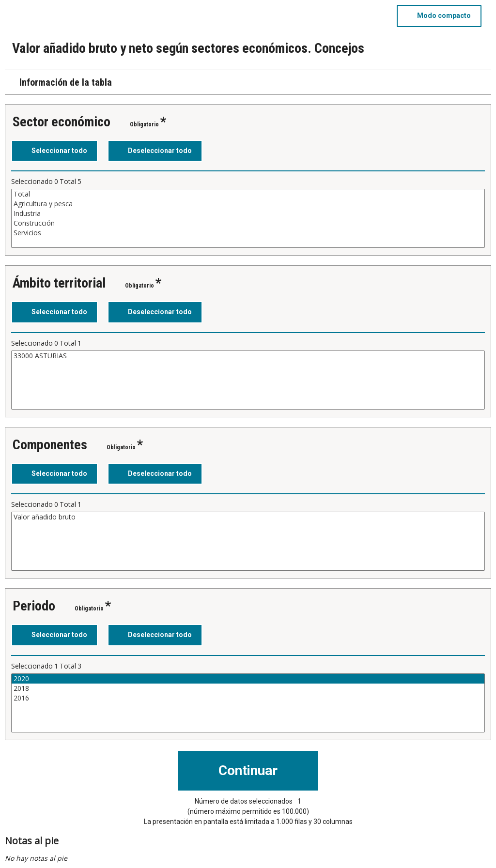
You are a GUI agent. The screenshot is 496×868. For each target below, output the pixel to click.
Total (248, 194)
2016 (248, 698)
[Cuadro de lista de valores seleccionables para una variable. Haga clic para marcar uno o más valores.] (248, 218)
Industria (248, 213)
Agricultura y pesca (248, 204)
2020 (248, 679)
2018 (248, 688)
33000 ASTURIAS (248, 356)
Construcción (248, 223)
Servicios (248, 233)
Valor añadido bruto (248, 517)
